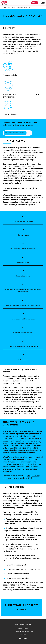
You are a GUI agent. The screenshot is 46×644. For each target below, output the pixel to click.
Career (35, 3)
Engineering (11, 7)
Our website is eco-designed (23, 631)
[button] (42, 3)
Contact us (22, 610)
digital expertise (14, 582)
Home (5, 7)
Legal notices (23, 628)
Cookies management (23, 625)
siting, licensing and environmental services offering (21, 477)
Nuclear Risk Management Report (18, 382)
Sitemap (23, 635)
